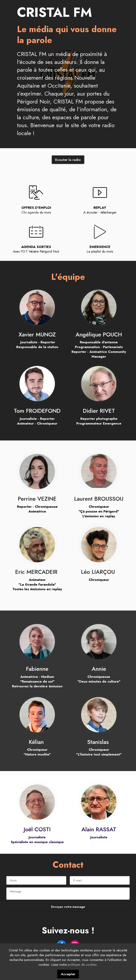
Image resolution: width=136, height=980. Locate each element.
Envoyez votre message (68, 907)
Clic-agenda (30, 212)
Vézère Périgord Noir (44, 251)
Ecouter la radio (68, 160)
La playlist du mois (100, 251)
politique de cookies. (83, 975)
